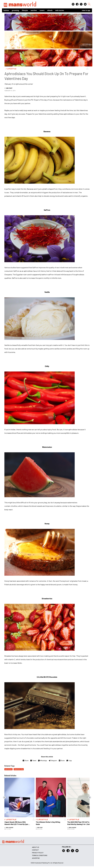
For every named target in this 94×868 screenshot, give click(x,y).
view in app (86, 10)
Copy (69, 761)
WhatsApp (42, 761)
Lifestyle (25, 10)
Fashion (6, 10)
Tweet (33, 761)
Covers (42, 10)
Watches (34, 10)
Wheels (50, 10)
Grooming (15, 10)
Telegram (53, 761)
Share (26, 761)
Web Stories (60, 10)
